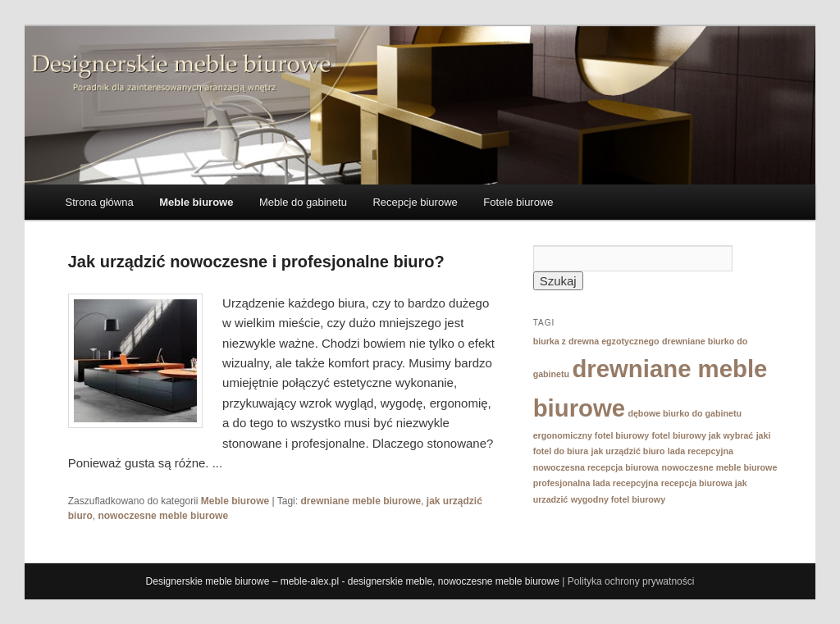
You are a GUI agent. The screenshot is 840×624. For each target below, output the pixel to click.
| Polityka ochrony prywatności (628, 581)
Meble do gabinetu (303, 202)
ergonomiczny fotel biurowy (591, 435)
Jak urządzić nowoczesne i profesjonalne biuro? (256, 262)
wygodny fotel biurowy (618, 499)
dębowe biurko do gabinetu (685, 413)
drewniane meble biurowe (361, 501)
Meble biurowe (196, 202)
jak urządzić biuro (628, 451)
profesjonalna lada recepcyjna (596, 483)
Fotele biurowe (518, 202)
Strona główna (100, 202)
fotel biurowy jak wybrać (703, 435)
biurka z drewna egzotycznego (596, 341)
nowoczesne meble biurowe (163, 516)
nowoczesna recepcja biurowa (596, 467)
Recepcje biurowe (415, 202)
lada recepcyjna (701, 451)
